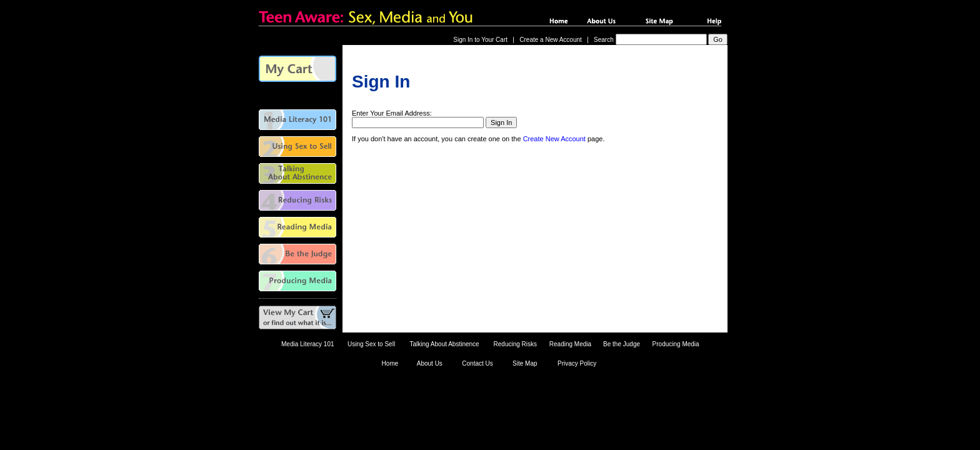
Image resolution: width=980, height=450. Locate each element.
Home (390, 363)
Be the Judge (622, 344)
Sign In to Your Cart (480, 40)
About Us (430, 363)
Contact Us (477, 363)
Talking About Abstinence (444, 344)
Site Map (525, 363)
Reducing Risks (515, 344)
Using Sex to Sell (371, 344)
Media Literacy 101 (308, 344)
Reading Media (570, 344)
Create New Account (554, 139)
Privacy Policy (577, 363)
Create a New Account (551, 40)
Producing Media (676, 344)
